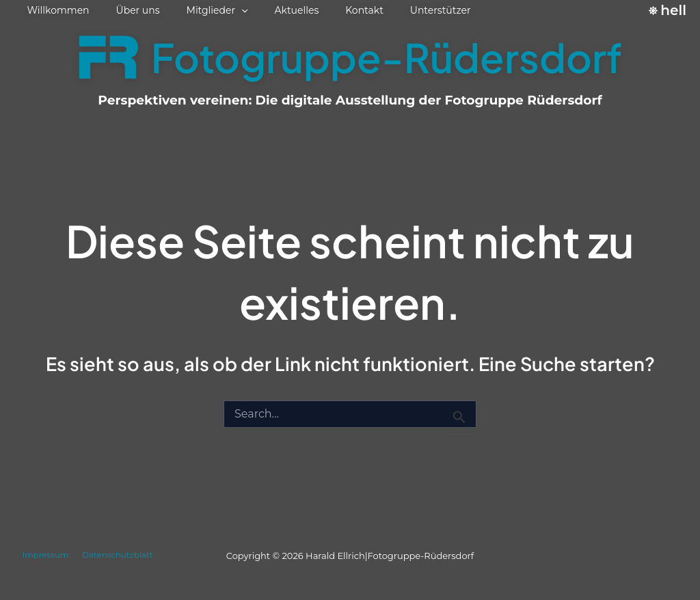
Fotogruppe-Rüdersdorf (387, 57)
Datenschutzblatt (117, 556)
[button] (223, 10)
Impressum (44, 556)
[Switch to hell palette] (668, 10)
